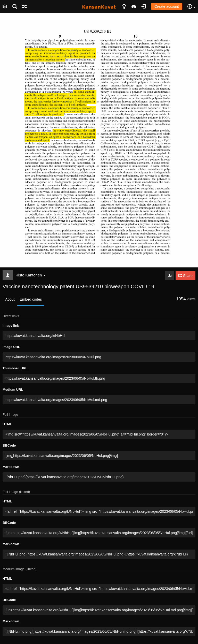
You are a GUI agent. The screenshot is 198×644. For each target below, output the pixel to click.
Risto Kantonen (30, 275)
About (10, 299)
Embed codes (31, 299)
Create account (167, 6)
